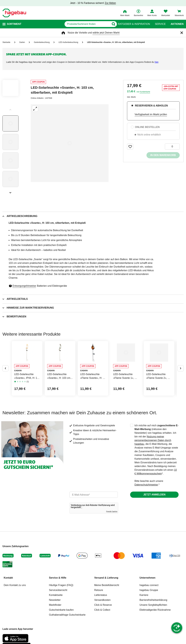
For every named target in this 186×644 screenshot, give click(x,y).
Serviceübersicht (58, 612)
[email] (94, 517)
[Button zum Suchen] (112, 24)
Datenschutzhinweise (146, 507)
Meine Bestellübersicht (107, 607)
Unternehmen (147, 600)
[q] (76, 24)
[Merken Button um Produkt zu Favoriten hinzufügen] (130, 147)
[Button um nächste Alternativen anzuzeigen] (181, 379)
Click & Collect (102, 632)
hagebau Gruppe (149, 612)
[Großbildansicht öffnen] (70, 143)
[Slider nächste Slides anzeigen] (10, 192)
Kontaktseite (56, 617)
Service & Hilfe (58, 600)
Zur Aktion (110, 3)
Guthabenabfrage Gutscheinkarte (67, 637)
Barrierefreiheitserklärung (153, 622)
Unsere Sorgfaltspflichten (153, 627)
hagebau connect (149, 607)
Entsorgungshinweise (24, 286)
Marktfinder (55, 627)
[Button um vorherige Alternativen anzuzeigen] (5, 379)
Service (160, 24)
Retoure (99, 612)
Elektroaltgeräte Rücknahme (155, 632)
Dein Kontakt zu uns (15, 607)
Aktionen (177, 24)
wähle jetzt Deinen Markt (106, 33)
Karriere (144, 617)
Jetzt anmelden (154, 517)
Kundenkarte (145, 92)
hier (157, 62)
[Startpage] (14, 13)
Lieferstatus (101, 617)
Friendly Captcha (112, 534)
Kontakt (8, 600)
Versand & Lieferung (106, 600)
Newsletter (55, 622)
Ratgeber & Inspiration (134, 24)
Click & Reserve (103, 627)
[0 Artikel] (172, 147)
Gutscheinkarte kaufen (61, 632)
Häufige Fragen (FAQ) (61, 607)
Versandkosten (102, 622)
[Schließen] (182, 33)
